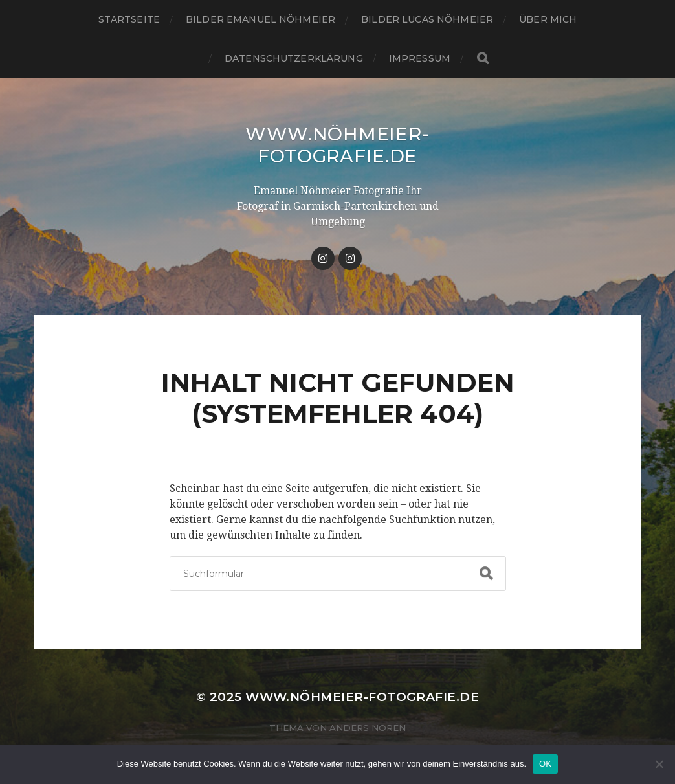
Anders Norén (368, 728)
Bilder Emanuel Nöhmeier (260, 19)
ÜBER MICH (548, 19)
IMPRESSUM (420, 58)
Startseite (129, 19)
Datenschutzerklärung (294, 58)
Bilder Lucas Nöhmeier (427, 19)
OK (545, 764)
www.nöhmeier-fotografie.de (337, 145)
